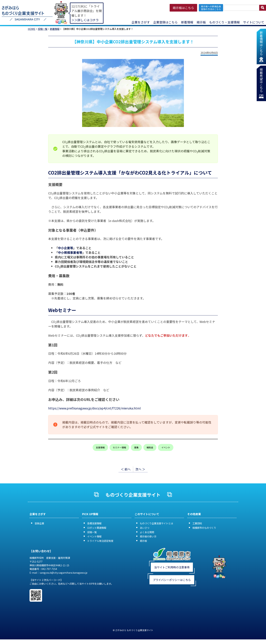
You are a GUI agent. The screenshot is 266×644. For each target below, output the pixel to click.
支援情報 (100, 447)
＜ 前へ (126, 469)
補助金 (150, 447)
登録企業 (39, 523)
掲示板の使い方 (148, 536)
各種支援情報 (94, 523)
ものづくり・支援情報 (224, 22)
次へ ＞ (140, 469)
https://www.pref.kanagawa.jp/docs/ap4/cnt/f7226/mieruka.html (94, 408)
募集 (136, 447)
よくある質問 (147, 532)
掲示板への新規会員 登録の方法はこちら (211, 8)
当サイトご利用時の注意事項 (172, 567)
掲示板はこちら (183, 8)
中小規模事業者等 (70, 252)
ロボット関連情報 (97, 528)
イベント (166, 447)
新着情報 (187, 22)
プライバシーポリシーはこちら (172, 580)
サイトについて (254, 22)
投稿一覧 (43, 29)
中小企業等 (65, 248)
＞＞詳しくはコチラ (85, 20)
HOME (32, 29)
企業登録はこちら (165, 22)
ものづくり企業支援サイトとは (156, 523)
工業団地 (197, 523)
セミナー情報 (119, 447)
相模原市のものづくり (204, 528)
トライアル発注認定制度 (100, 541)
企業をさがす (141, 22)
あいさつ (145, 528)
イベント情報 (94, 536)
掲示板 (201, 22)
